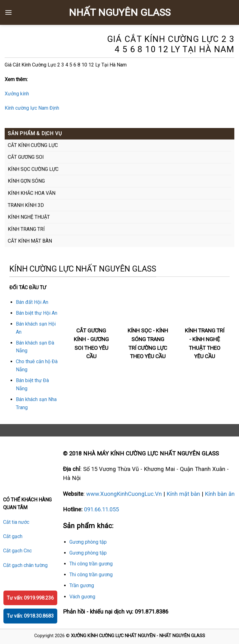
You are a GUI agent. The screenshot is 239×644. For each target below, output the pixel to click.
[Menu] (8, 12)
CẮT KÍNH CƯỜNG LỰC (33, 145)
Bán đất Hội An (32, 302)
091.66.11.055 (101, 509)
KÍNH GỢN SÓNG (26, 181)
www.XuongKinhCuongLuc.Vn (124, 494)
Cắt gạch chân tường (25, 565)
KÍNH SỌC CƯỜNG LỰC (33, 169)
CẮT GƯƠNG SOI (26, 157)
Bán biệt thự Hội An (37, 313)
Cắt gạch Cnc (17, 551)
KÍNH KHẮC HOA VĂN (32, 193)
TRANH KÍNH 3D (26, 205)
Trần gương (82, 585)
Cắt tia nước (16, 522)
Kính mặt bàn (183, 494)
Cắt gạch (13, 536)
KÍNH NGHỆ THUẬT (29, 217)
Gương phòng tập (88, 542)
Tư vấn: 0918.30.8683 (30, 616)
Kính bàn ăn (220, 494)
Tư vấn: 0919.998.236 (30, 598)
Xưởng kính (17, 94)
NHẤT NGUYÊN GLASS (120, 12)
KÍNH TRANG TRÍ (26, 229)
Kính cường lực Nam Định (32, 108)
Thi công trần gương (91, 564)
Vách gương (82, 597)
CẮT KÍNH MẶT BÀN (30, 241)
